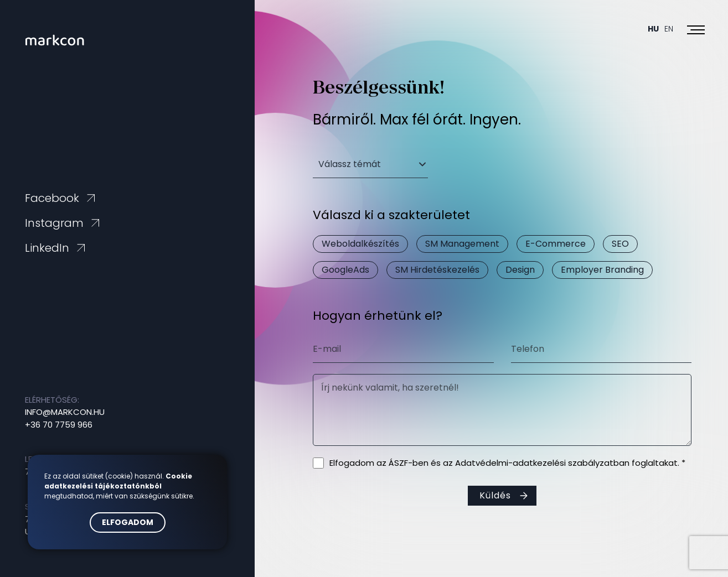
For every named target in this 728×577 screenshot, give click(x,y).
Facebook (52, 198)
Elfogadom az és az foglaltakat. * (507, 463)
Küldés (495, 495)
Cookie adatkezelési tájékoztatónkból (118, 481)
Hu (653, 29)
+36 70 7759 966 (59, 425)
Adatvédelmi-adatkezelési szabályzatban (542, 463)
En (669, 29)
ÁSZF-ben (409, 463)
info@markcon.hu (65, 412)
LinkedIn (47, 248)
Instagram (54, 223)
